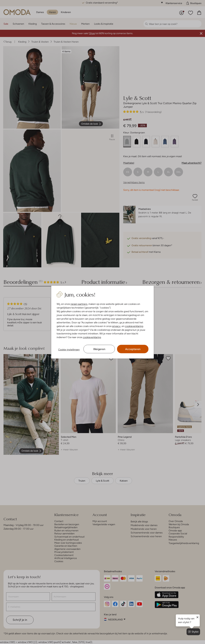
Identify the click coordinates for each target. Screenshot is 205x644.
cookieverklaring (134, 326)
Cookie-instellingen (69, 350)
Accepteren (133, 349)
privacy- (117, 326)
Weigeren (99, 349)
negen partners (79, 304)
